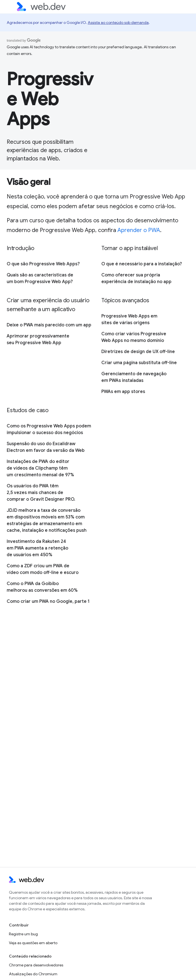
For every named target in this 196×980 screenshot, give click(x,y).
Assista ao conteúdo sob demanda (118, 22)
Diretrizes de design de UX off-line (138, 352)
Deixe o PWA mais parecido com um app (49, 325)
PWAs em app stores (123, 392)
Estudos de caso (28, 410)
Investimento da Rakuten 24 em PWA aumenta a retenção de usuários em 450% (37, 548)
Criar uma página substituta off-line (139, 363)
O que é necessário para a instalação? (142, 264)
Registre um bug (23, 934)
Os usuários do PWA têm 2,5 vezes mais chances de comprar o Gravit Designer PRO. (41, 493)
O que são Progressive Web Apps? (43, 264)
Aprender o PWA (139, 230)
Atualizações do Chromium (33, 974)
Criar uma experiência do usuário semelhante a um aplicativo (48, 305)
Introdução (20, 248)
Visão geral (28, 182)
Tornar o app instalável (129, 248)
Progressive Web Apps (50, 99)
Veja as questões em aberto (33, 943)
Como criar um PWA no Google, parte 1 (48, 601)
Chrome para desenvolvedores (36, 965)
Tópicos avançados (125, 300)
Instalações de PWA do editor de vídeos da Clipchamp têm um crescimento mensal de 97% (40, 468)
